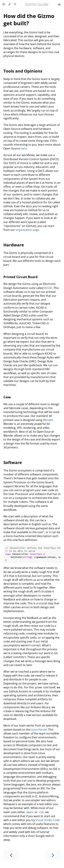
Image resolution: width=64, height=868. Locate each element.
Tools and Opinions (23, 71)
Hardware (14, 245)
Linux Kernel (39, 730)
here (24, 148)
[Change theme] (9, 4)
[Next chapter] (53, 855)
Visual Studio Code (48, 820)
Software (13, 462)
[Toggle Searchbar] (15, 4)
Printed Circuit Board (20, 277)
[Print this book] (59, 4)
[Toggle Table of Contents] (4, 4)
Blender (48, 420)
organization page (27, 230)
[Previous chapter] (11, 855)
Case (7, 397)
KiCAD (48, 288)
